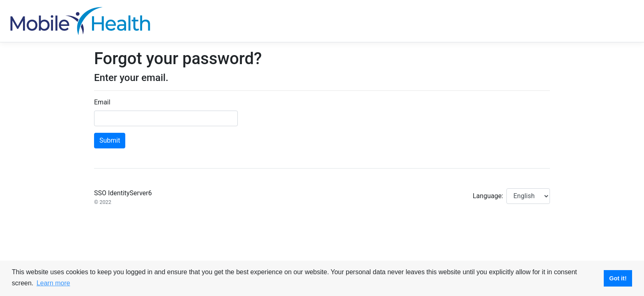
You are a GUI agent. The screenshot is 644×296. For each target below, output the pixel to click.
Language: (488, 196)
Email (102, 102)
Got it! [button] (618, 278)
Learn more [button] (53, 283)
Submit (110, 140)
